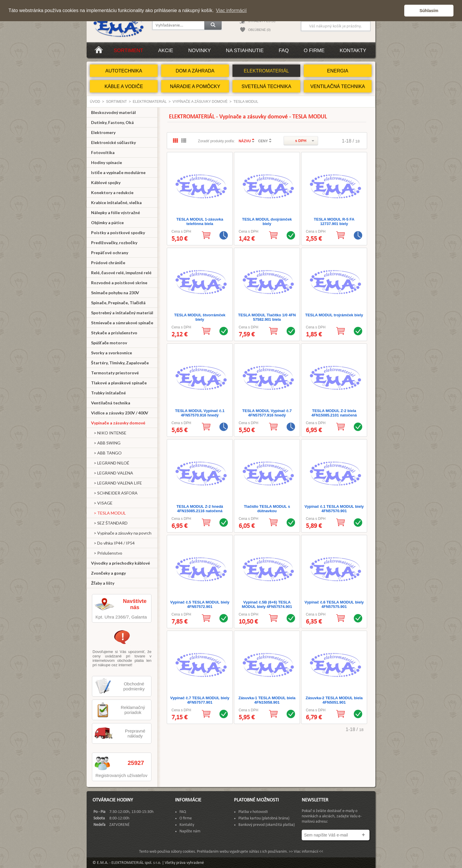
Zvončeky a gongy (108, 573)
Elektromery (103, 132)
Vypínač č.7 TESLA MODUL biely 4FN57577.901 (200, 700)
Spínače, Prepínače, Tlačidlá (118, 303)
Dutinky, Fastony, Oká (112, 122)
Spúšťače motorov (109, 343)
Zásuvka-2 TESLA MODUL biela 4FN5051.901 (334, 700)
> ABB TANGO (106, 453)
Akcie (166, 51)
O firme (314, 51)
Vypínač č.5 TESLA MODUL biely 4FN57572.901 (200, 604)
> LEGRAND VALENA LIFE (117, 483)
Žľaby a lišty (103, 583)
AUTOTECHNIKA (124, 71)
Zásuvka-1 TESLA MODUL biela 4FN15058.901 (267, 700)
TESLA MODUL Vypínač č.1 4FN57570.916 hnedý (200, 413)
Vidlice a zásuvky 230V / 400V (120, 413)
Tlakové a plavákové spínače (119, 383)
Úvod (95, 102)
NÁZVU (245, 141)
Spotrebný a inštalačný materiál (122, 313)
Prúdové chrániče (108, 263)
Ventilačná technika (111, 403)
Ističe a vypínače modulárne (118, 172)
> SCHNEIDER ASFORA (114, 493)
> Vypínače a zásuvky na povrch (121, 533)
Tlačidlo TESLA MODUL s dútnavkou (267, 509)
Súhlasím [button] (429, 11)
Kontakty (353, 51)
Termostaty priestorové (115, 373)
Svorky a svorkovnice (112, 353)
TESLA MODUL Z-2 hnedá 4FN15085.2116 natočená (200, 509)
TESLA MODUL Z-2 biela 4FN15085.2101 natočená (334, 413)
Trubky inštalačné (108, 393)
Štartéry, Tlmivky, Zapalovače (120, 363)
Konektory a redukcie (112, 192)
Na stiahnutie (245, 51)
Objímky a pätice (107, 223)
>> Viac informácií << (306, 852)
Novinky (200, 51)
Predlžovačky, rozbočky (114, 243)
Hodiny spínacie (107, 162)
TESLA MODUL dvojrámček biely (267, 221)
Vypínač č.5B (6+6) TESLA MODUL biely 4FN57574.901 (267, 604)
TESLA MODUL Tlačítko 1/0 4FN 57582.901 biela (267, 317)
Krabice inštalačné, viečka (116, 202)
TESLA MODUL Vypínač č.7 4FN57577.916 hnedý (267, 413)
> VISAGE (102, 503)
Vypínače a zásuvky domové (200, 102)
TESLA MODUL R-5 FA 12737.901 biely (334, 221)
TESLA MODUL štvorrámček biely (200, 317)
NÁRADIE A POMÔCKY (195, 86)
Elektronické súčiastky (113, 142)
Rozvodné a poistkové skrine (119, 283)
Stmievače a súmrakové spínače (122, 323)
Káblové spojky (106, 182)
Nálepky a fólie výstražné (115, 213)
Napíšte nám (190, 831)
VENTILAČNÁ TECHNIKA (338, 86)
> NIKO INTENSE (109, 433)
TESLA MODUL (246, 102)
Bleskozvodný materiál (113, 112)
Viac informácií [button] (231, 10)
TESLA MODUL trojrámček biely (334, 315)
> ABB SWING (106, 443)
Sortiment (128, 51)
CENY (263, 141)
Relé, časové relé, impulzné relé (121, 273)
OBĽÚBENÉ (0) (259, 30)
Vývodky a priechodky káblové (121, 563)
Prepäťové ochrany (110, 253)
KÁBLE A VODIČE (124, 86)
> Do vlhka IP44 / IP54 (113, 543)
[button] (398, 11)
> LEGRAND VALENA (112, 473)
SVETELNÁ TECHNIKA (267, 86)
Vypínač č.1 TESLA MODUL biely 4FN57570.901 (334, 509)
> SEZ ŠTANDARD (109, 523)
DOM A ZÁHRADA (195, 71)
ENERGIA (338, 71)
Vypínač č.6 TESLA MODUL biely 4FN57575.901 (334, 604)
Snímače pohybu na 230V (115, 293)
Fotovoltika (103, 152)
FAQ (284, 51)
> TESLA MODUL (108, 513)
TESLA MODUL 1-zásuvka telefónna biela (200, 221)
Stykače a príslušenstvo (114, 333)
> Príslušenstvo (107, 553)
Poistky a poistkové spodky (118, 233)
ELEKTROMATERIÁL (266, 71)
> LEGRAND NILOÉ (110, 463)
